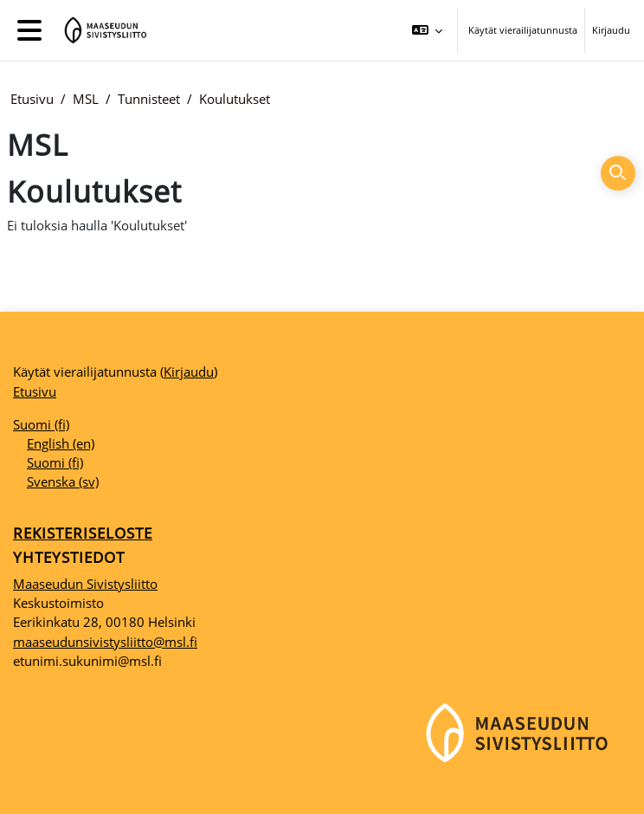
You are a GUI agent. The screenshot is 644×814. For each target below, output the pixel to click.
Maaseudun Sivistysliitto (85, 584)
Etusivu (32, 99)
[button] (427, 30)
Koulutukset (235, 99)
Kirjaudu (611, 30)
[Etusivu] (103, 30)
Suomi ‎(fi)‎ (41, 424)
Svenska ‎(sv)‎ (63, 481)
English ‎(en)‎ (61, 443)
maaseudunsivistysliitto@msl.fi (105, 642)
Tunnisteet (149, 99)
